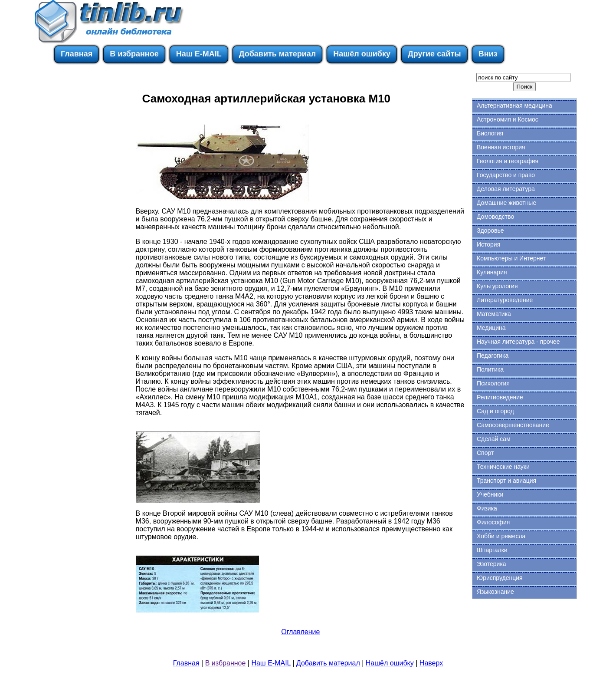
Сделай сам (494, 439)
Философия (493, 522)
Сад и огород (495, 411)
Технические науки (503, 467)
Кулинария (492, 272)
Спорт (485, 453)
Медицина (491, 328)
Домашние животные (506, 203)
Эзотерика (491, 564)
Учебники (490, 494)
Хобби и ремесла (501, 536)
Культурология (497, 286)
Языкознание (495, 592)
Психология (493, 383)
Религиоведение (500, 397)
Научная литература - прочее (518, 342)
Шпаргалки (492, 550)
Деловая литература (506, 189)
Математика (494, 314)
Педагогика (493, 356)
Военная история (501, 147)
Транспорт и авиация (506, 481)
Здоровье (490, 230)
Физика (487, 508)
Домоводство (495, 217)
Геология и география (508, 161)
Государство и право (506, 175)
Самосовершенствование (513, 425)
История (488, 244)
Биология (490, 133)
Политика (490, 369)
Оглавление (300, 632)
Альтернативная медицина (514, 105)
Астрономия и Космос (508, 119)
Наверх (431, 663)
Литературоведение (505, 300)
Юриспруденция (500, 578)
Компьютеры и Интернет (511, 258)
